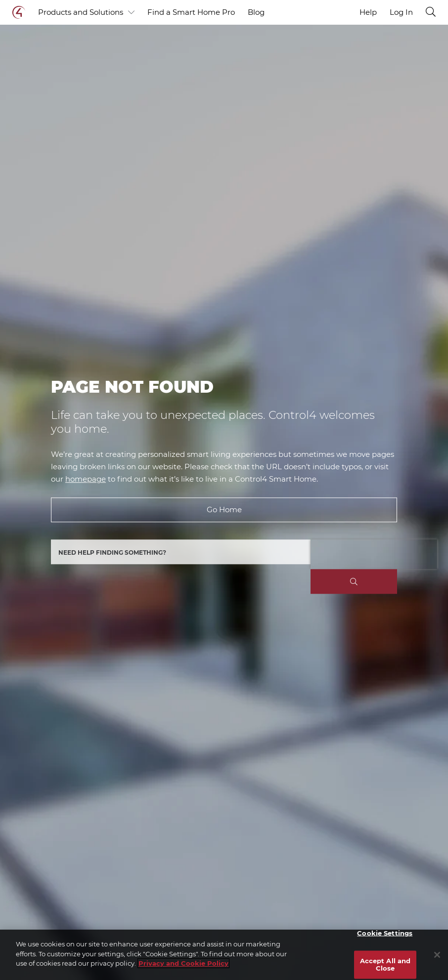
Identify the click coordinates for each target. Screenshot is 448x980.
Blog (256, 12)
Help (368, 12)
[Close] (437, 955)
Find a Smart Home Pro (191, 12)
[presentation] (374, 555)
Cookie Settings (385, 933)
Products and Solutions (86, 12)
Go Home (224, 510)
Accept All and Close (385, 964)
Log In (401, 12)
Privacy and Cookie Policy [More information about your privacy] (183, 963)
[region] (224, 955)
